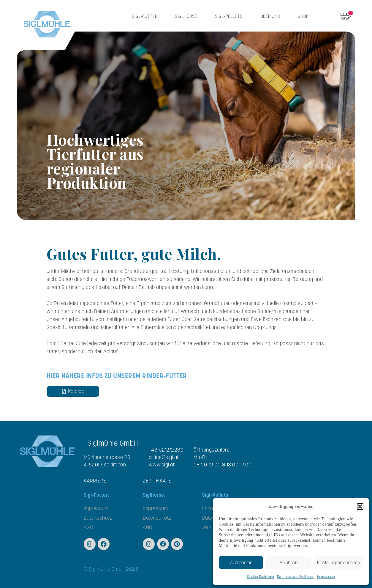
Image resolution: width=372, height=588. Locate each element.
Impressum (326, 577)
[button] (360, 507)
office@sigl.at (164, 457)
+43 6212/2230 (166, 450)
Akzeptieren (241, 563)
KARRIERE (95, 481)
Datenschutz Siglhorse (296, 577)
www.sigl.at (162, 465)
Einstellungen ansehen (338, 563)
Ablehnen (289, 563)
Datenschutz (98, 518)
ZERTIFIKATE (157, 481)
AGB (88, 527)
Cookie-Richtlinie (261, 577)
